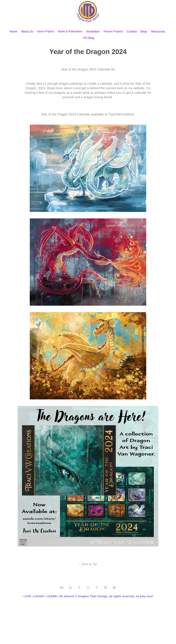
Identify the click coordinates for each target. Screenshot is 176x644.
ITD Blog (88, 38)
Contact (132, 32)
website (139, 88)
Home (13, 32)
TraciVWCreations (121, 114)
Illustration (93, 32)
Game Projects (46, 31)
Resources (158, 32)
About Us (27, 32)
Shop (144, 32)
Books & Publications (70, 31)
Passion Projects (113, 31)
